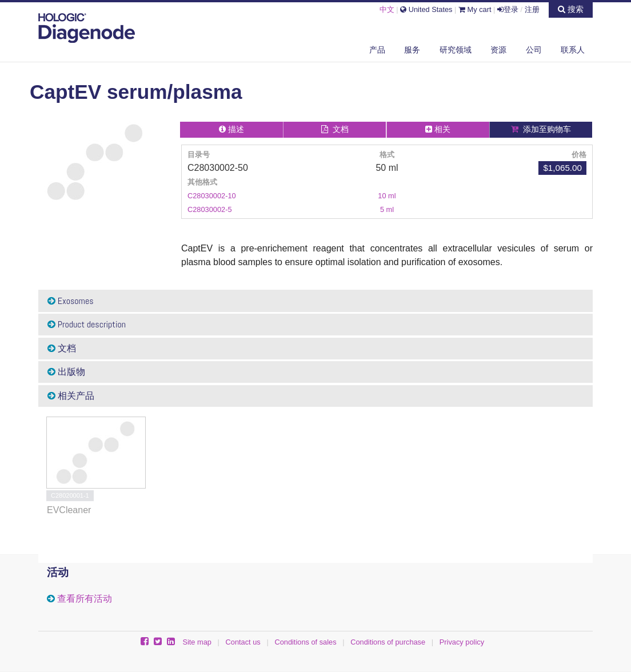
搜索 (571, 9)
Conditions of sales (305, 642)
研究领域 (456, 50)
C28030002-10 (212, 196)
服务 (412, 50)
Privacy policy (462, 642)
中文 (387, 9)
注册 (532, 9)
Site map (197, 642)
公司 (534, 50)
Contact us (243, 642)
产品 (377, 50)
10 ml (387, 196)
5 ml (387, 209)
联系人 (573, 50)
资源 (498, 50)
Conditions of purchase (388, 642)
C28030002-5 (210, 209)
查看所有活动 (85, 599)
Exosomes (71, 301)
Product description (87, 324)
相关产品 (71, 396)
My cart (475, 9)
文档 (62, 348)
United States (426, 9)
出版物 (66, 372)
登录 (508, 9)
